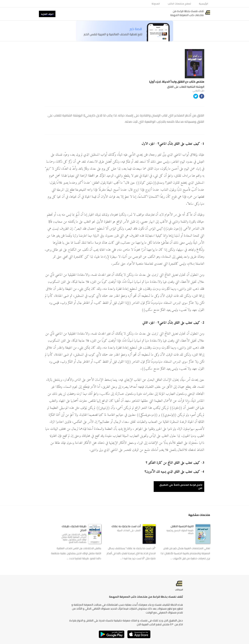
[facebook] (202, 97)
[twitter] (196, 97)
